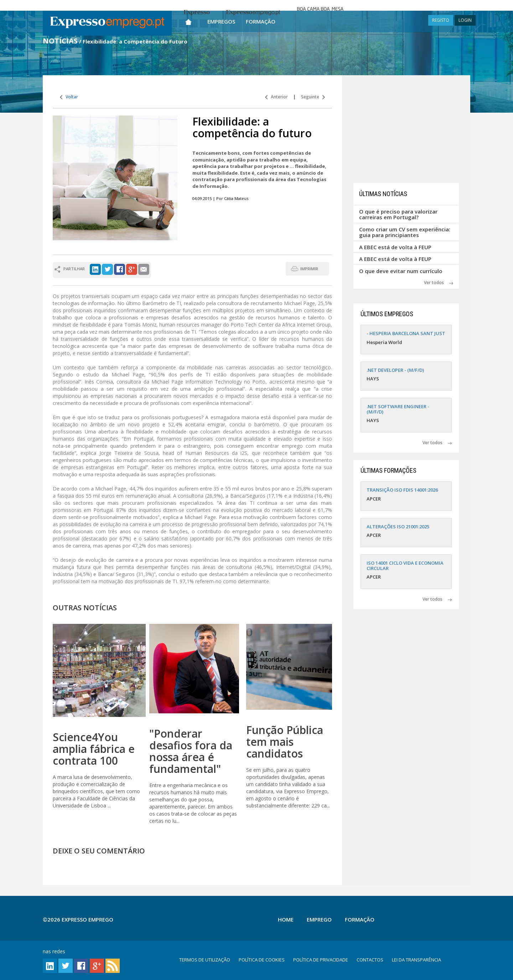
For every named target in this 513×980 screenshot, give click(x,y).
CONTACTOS (370, 960)
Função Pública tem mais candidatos (285, 742)
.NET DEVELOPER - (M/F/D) (395, 370)
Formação (261, 21)
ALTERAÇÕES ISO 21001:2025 (398, 527)
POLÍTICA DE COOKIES (262, 960)
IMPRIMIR (309, 269)
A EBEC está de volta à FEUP (395, 247)
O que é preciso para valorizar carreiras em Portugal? (398, 214)
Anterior (276, 97)
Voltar (69, 97)
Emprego (319, 919)
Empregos (221, 21)
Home (286, 919)
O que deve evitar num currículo (401, 271)
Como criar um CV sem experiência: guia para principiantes (405, 232)
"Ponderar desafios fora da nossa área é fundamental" (191, 751)
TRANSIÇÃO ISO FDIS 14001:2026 (402, 490)
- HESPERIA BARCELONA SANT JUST (406, 333)
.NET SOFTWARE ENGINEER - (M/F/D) (398, 409)
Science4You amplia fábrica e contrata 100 (94, 749)
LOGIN (465, 20)
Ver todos (439, 283)
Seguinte (313, 97)
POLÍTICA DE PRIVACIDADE (321, 960)
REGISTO (441, 20)
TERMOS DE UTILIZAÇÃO (205, 960)
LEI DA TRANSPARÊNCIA (416, 960)
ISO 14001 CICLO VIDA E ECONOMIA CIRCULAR (405, 565)
